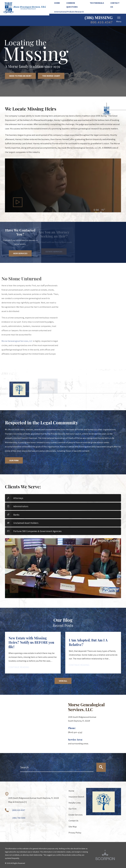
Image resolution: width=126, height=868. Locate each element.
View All (63, 681)
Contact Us (73, 821)
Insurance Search (76, 797)
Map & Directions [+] (18, 802)
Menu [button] (119, 19)
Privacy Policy (75, 833)
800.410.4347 (102, 22)
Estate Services (76, 815)
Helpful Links (75, 803)
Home (71, 791)
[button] (18, 202)
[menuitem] (59, 3)
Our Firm (14, 460)
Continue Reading (19, 667)
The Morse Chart (51, 76)
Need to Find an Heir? (20, 76)
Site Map (73, 827)
